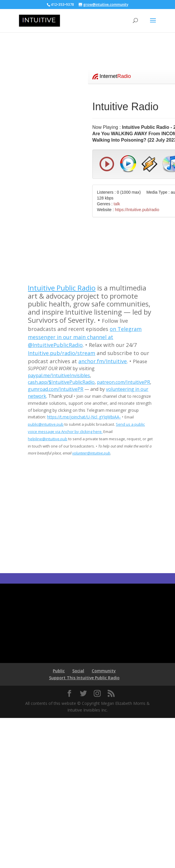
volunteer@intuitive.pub (91, 453)
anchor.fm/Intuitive (103, 361)
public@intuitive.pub (46, 424)
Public (59, 671)
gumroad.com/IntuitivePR (56, 389)
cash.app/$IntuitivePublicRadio (61, 382)
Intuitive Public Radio (62, 288)
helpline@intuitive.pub (48, 439)
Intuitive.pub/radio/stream (62, 353)
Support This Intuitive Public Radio (84, 678)
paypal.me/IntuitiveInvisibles (59, 375)
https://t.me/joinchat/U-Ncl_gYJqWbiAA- (84, 417)
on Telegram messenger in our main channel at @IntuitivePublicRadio (85, 337)
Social (78, 671)
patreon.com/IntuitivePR (123, 382)
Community (104, 671)
